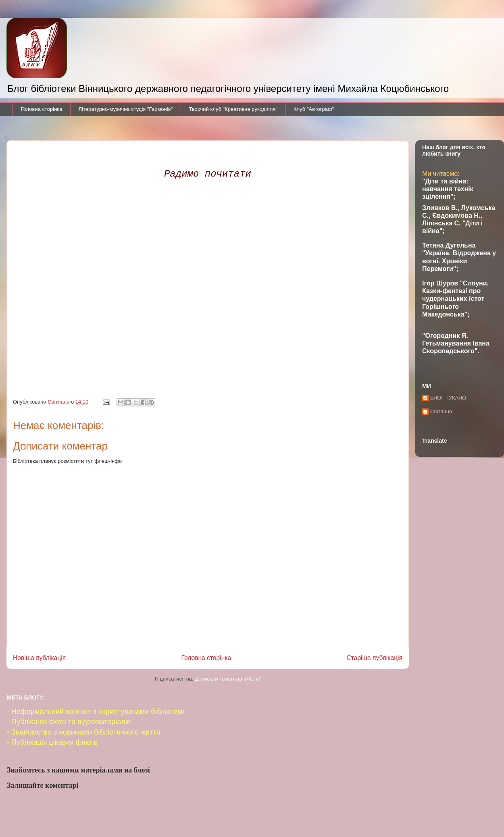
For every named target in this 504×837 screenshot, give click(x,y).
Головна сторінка (42, 109)
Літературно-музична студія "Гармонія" (126, 109)
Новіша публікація (39, 658)
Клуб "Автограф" (314, 109)
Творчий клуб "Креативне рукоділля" (233, 109)
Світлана (441, 411)
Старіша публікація (375, 658)
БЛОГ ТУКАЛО (448, 398)
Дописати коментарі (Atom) (228, 679)
